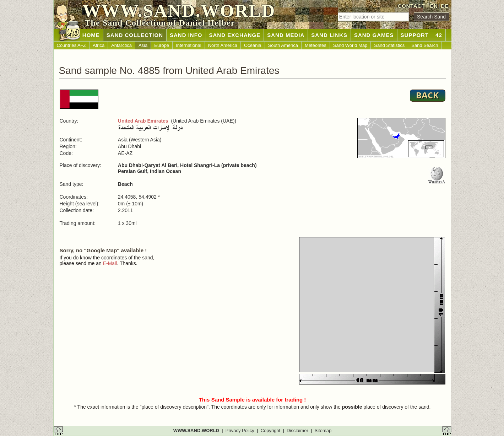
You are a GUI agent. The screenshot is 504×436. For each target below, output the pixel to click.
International (189, 45)
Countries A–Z (71, 45)
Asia (143, 45)
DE (445, 6)
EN (434, 6)
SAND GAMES (374, 35)
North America (223, 45)
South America (283, 45)
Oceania (253, 45)
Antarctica (121, 45)
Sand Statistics (389, 45)
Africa (99, 45)
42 (439, 35)
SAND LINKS (329, 35)
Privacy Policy (240, 430)
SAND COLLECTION (135, 35)
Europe (162, 45)
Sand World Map (350, 45)
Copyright (271, 430)
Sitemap (323, 430)
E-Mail (110, 263)
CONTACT (411, 6)
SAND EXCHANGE (235, 35)
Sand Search (425, 45)
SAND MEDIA (286, 35)
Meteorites (316, 45)
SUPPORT (415, 35)
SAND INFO (186, 35)
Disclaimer (297, 430)
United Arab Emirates (143, 121)
